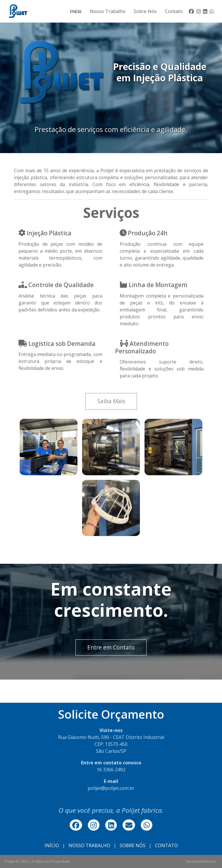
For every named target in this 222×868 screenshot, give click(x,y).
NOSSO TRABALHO (89, 845)
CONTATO (166, 845)
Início (76, 11)
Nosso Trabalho (108, 11)
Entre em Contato (111, 647)
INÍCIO (52, 845)
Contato (174, 11)
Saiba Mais (111, 401)
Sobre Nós (145, 11)
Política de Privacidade (51, 861)
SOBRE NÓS (133, 845)
